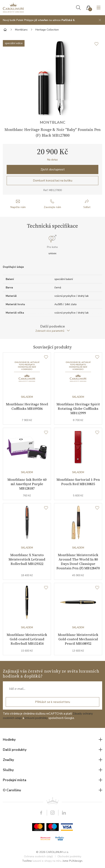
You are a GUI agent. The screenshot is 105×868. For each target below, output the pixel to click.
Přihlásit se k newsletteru (52, 702)
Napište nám (18, 207)
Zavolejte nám (52, 207)
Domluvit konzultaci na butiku (53, 181)
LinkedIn (64, 813)
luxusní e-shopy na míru (47, 861)
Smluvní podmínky (36, 718)
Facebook (41, 813)
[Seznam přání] (46, 357)
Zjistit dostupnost (53, 169)
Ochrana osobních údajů (38, 857)
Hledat (78, 8)
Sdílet (87, 207)
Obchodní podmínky (69, 857)
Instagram (52, 813)
